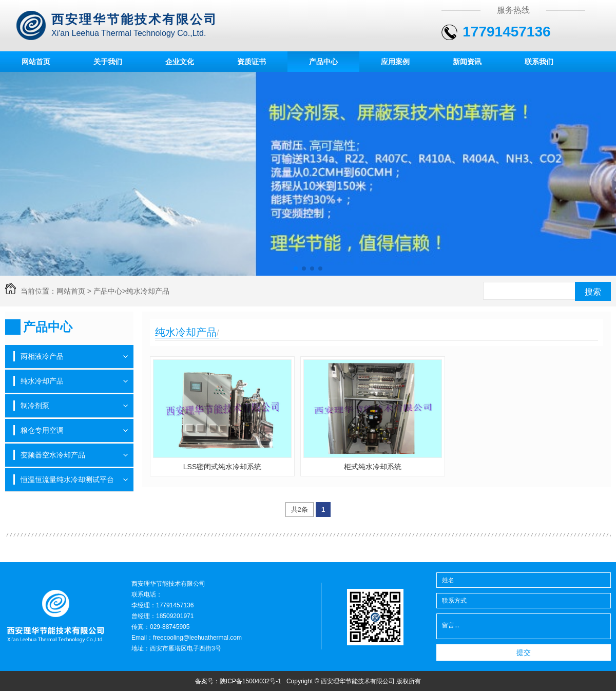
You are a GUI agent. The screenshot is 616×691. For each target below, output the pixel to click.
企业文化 (180, 62)
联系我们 (539, 62)
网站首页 (36, 62)
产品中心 (323, 62)
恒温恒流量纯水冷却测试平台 (67, 479)
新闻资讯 (467, 62)
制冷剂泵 (35, 406)
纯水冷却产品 (148, 291)
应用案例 (395, 62)
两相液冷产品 (42, 356)
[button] (296, 268)
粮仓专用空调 (42, 430)
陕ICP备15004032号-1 (251, 681)
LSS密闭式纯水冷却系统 (222, 467)
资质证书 (252, 62)
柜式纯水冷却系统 (373, 467)
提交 (524, 652)
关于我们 (108, 62)
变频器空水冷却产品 (53, 455)
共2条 (300, 510)
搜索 (593, 292)
